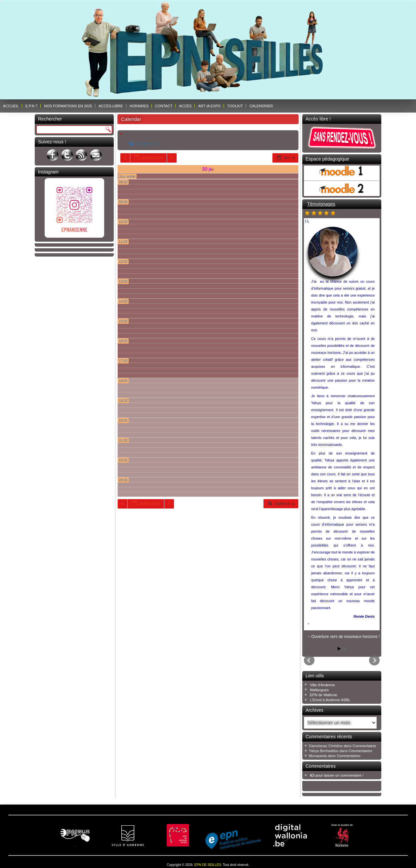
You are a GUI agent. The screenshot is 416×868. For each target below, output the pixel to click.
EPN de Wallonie (324, 695)
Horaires (139, 106)
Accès (185, 106)
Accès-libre (111, 106)
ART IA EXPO (209, 106)
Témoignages (321, 204)
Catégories (144, 144)
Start (339, 649)
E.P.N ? (32, 106)
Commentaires (364, 746)
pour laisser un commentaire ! (337, 775)
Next (374, 660)
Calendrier (261, 106)
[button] (281, 504)
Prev (309, 660)
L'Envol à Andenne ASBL (330, 700)
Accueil (11, 106)
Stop (344, 649)
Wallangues (319, 690)
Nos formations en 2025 (68, 106)
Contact (164, 106)
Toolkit (235, 106)
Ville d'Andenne (322, 685)
